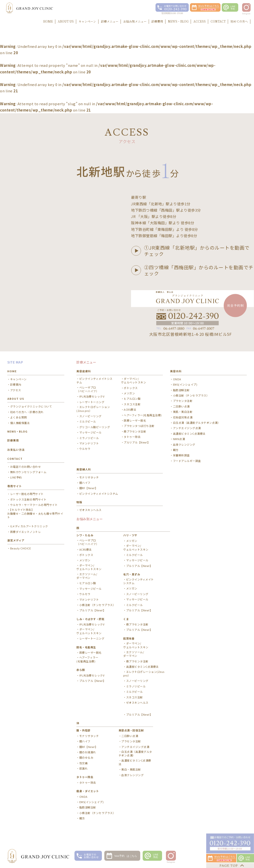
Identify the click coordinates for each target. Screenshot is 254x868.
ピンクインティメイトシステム (94, 381)
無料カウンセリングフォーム (28, 472)
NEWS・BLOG (17, 431)
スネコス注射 (132, 404)
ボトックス (131, 388)
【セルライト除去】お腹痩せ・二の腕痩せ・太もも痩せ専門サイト (35, 513)
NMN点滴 (179, 439)
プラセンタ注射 (183, 401)
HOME (12, 371)
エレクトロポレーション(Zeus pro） (93, 409)
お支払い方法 (16, 450)
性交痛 (84, 763)
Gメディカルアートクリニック (29, 526)
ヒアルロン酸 (132, 399)
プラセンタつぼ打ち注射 (139, 426)
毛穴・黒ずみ (132, 574)
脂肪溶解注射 (181, 390)
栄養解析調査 (181, 455)
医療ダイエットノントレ (26, 532)
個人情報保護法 (20, 423)
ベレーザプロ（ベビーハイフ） (88, 389)
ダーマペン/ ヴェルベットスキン (134, 381)
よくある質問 (19, 417)
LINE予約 (16, 477)
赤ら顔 (81, 670)
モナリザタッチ (89, 477)
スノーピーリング (90, 416)
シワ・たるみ (85, 535)
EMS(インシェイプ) (185, 385)
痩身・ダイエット (88, 791)
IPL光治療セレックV (92, 396)
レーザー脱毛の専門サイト (27, 494)
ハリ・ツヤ (130, 535)
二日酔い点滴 (181, 406)
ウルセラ (85, 449)
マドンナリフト (89, 443)
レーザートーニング (92, 402)
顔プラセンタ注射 (135, 431)
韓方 (176, 450)
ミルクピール (88, 421)
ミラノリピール (89, 438)
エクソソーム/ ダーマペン (87, 576)
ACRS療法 (130, 410)
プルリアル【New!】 (137, 442)
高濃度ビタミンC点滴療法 (189, 434)
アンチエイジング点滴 (187, 428)
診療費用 (13, 440)
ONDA (177, 379)
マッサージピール (90, 432)
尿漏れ (84, 768)
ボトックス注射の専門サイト (28, 499)
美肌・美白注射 (183, 412)
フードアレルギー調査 (187, 461)
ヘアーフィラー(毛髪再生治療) (143, 415)
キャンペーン (18, 379)
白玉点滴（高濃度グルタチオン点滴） (197, 423)
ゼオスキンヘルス (90, 510)
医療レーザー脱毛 (135, 421)
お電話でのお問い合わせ (26, 467)
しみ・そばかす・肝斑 (90, 619)
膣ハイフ (85, 483)
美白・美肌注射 (131, 769)
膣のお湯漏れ (88, 752)
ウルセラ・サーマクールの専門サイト (34, 505)
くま (126, 619)
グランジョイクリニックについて (31, 406)
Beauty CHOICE (21, 548)
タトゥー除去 (132, 437)
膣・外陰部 (83, 730)
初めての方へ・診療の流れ (27, 412)
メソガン (129, 393)
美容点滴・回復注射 (131, 730)
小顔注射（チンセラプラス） (191, 395)
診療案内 (16, 385)
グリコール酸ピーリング (95, 427)
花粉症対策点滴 (183, 417)
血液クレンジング (184, 445)
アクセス (16, 390)
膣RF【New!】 (89, 488)
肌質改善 (129, 638)
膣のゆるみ (86, 758)
